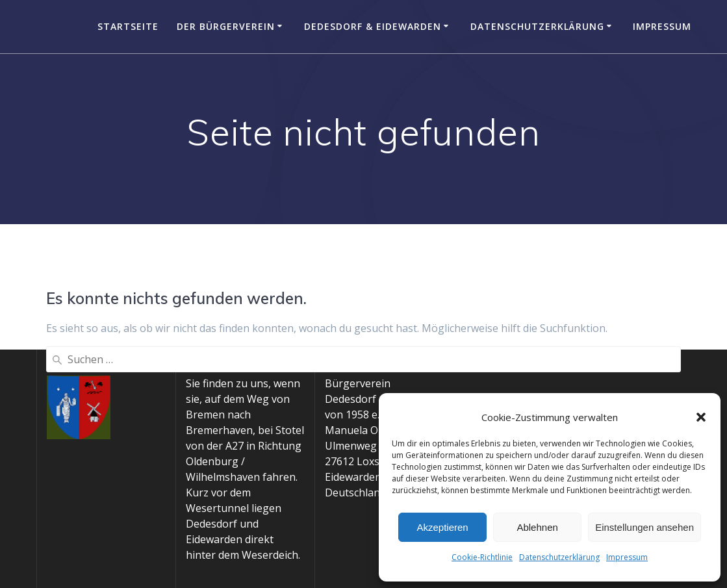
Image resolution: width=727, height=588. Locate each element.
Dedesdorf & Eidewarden (373, 26)
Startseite (128, 26)
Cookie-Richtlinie (482, 557)
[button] (701, 417)
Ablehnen (537, 527)
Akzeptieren (442, 527)
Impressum (627, 557)
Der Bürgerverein (226, 26)
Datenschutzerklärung (559, 557)
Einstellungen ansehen (644, 527)
